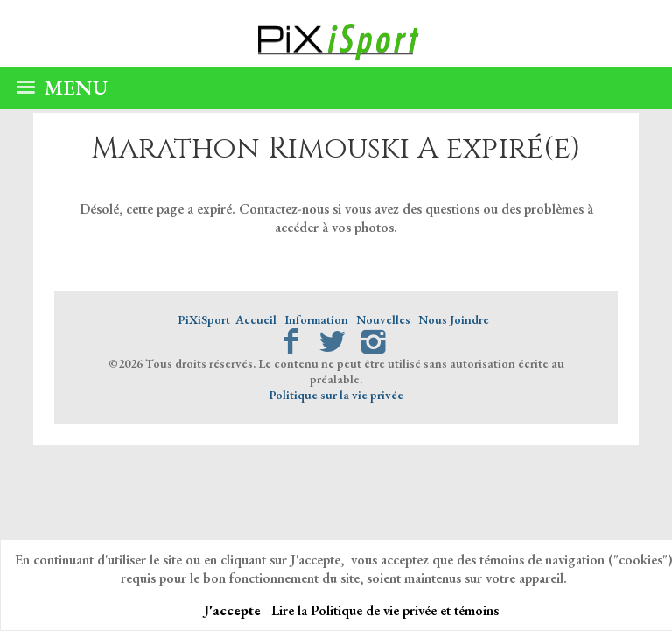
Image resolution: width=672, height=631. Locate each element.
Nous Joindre (454, 319)
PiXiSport (204, 319)
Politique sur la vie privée (336, 395)
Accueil (256, 319)
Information (316, 319)
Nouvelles (383, 319)
